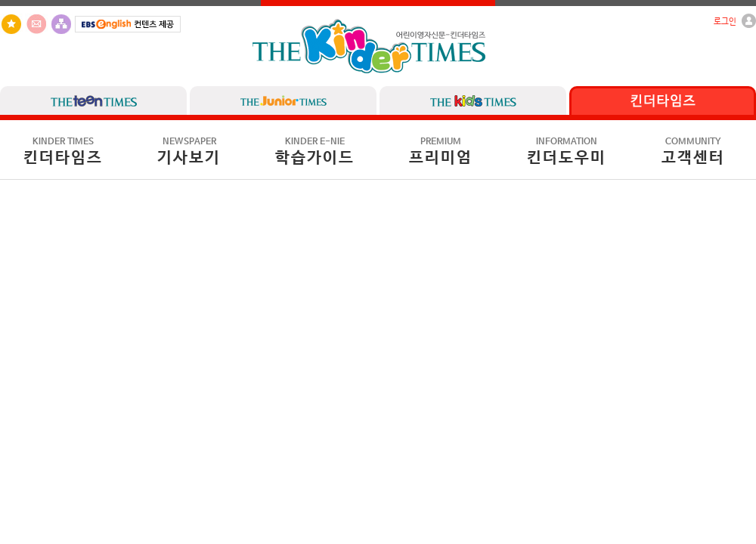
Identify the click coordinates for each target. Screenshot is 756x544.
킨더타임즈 (63, 152)
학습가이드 (315, 152)
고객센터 (693, 152)
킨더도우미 (567, 152)
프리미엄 (441, 152)
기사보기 (189, 152)
